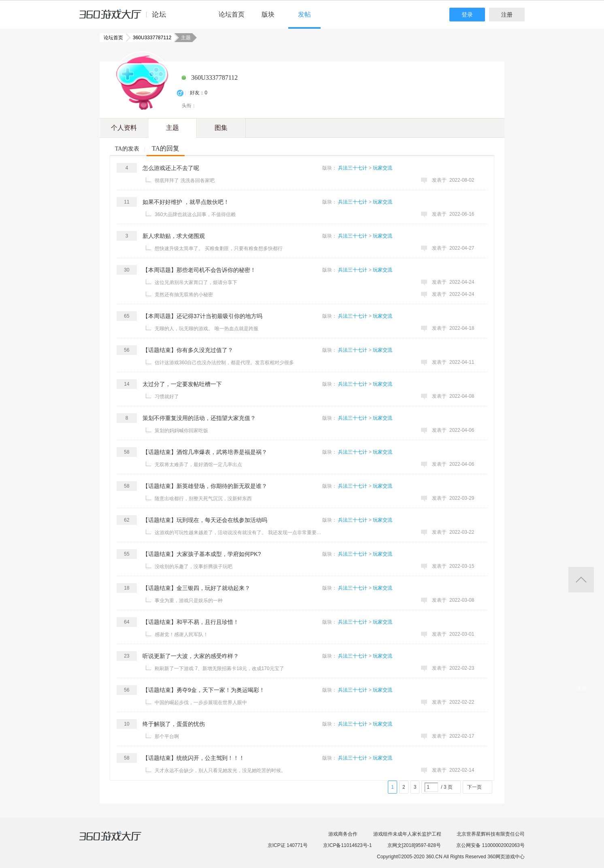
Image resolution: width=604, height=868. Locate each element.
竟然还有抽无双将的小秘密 (184, 295)
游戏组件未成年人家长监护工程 (407, 834)
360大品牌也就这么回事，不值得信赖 (195, 214)
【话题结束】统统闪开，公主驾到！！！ (194, 758)
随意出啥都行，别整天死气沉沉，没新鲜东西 (203, 499)
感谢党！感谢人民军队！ (181, 635)
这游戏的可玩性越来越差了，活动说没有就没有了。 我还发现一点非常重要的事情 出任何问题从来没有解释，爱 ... (239, 533)
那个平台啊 (167, 736)
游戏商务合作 (343, 834)
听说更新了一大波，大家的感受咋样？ (191, 656)
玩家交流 (383, 168)
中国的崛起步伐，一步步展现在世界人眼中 (201, 702)
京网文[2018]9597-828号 (414, 845)
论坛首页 (232, 14)
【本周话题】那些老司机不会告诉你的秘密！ (199, 270)
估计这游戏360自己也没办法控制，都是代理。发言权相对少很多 (224, 363)
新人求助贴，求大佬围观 (174, 236)
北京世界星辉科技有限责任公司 (491, 834)
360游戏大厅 (119, 841)
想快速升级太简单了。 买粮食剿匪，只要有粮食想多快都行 (218, 248)
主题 (172, 128)
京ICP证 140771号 (288, 845)
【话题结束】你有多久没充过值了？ (188, 350)
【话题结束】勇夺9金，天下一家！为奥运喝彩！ (204, 690)
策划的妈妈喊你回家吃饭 (181, 431)
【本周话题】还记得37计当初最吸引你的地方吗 (202, 316)
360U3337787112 (150, 38)
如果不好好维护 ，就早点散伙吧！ (186, 202)
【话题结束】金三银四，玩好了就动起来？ (196, 588)
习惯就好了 (167, 397)
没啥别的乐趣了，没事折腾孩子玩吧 (194, 567)
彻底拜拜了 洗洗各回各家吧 (184, 180)
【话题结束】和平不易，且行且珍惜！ (191, 622)
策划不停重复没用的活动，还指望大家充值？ (199, 418)
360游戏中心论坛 (126, 18)
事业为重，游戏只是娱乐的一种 (189, 601)
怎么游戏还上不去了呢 (171, 168)
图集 (221, 128)
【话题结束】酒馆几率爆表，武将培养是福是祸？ (205, 452)
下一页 (474, 787)
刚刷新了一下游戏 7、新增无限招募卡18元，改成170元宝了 (219, 669)
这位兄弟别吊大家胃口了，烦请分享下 (196, 282)
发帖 (304, 14)
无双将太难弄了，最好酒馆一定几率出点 (198, 465)
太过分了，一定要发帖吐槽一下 (182, 384)
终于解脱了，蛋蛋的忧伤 (174, 724)
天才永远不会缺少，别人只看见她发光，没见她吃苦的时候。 (220, 770)
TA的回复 (166, 148)
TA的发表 (127, 149)
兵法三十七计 (353, 168)
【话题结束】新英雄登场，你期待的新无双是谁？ (205, 486)
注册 (507, 15)
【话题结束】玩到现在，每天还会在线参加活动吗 (205, 520)
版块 (268, 14)
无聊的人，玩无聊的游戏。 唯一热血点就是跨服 (206, 329)
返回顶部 (581, 580)
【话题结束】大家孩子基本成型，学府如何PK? (202, 554)
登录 (467, 15)
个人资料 (124, 128)
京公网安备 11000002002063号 (490, 845)
